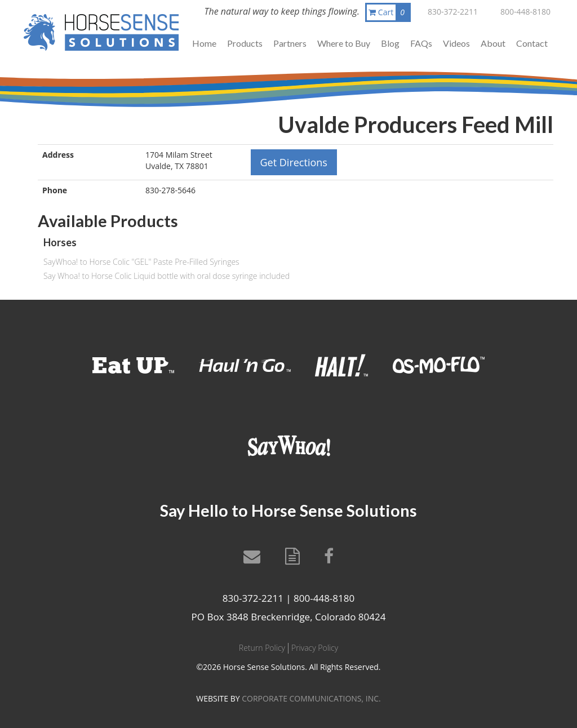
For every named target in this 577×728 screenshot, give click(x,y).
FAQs (421, 43)
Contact (532, 43)
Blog (390, 43)
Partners (290, 43)
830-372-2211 (453, 12)
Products (245, 43)
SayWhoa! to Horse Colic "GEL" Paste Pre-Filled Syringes (141, 262)
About (493, 43)
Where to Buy (344, 43)
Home (204, 43)
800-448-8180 (525, 12)
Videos (456, 43)
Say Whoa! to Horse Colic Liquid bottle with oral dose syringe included (167, 276)
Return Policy (262, 648)
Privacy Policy (315, 648)
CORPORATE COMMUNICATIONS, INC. (311, 698)
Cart (389, 12)
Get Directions (294, 162)
